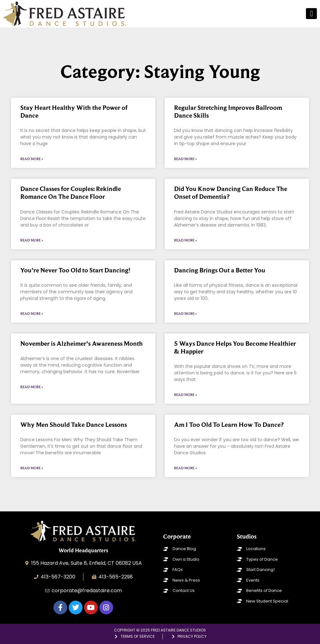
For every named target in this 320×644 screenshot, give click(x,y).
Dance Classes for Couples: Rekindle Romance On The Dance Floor (71, 193)
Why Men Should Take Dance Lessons (74, 425)
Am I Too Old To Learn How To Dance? (229, 425)
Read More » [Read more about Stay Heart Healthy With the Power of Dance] (32, 159)
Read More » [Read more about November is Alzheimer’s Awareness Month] (32, 387)
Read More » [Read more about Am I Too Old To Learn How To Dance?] (185, 468)
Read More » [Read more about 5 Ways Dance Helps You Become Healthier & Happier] (185, 395)
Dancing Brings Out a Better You (220, 270)
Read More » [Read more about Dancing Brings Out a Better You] (185, 314)
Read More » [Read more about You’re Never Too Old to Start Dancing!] (32, 314)
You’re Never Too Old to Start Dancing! (75, 270)
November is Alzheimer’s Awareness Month (82, 344)
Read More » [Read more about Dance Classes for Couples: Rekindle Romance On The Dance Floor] (32, 240)
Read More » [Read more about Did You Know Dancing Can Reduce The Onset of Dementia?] (185, 240)
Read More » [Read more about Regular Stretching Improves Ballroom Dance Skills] (185, 159)
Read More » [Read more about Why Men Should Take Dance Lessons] (32, 468)
